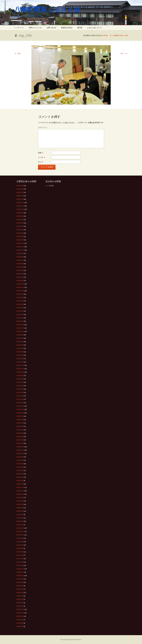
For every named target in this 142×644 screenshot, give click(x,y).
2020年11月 (20, 409)
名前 (41, 153)
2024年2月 (20, 277)
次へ (124, 53)
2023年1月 (20, 321)
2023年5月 (20, 308)
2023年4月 (20, 311)
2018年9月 (20, 498)
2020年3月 (20, 437)
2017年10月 (20, 535)
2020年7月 (20, 423)
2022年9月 (20, 335)
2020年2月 (20, 440)
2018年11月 (20, 491)
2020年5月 (20, 430)
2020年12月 (20, 406)
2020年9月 (20, 416)
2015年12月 (20, 609)
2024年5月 (20, 267)
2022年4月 (20, 352)
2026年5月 (20, 186)
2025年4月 (20, 230)
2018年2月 (20, 521)
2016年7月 (20, 586)
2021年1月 (20, 403)
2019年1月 (20, 484)
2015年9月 (20, 620)
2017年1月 (20, 565)
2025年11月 (20, 206)
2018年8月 (20, 501)
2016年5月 (20, 592)
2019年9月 (20, 457)
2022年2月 (20, 359)
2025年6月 (20, 223)
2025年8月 (20, 216)
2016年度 (105, 35)
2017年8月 (20, 542)
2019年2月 (20, 481)
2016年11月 (20, 572)
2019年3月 (20, 477)
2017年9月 (20, 538)
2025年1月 (20, 240)
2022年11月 (20, 328)
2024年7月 (20, 260)
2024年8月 (20, 257)
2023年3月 (20, 314)
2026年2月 (20, 196)
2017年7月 (20, 545)
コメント (43, 127)
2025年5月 (20, 226)
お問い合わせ (51, 28)
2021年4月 (20, 392)
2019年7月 (20, 464)
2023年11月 (20, 287)
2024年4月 (20, 270)
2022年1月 (20, 362)
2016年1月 (20, 606)
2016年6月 (20, 589)
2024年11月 (20, 247)
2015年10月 (20, 616)
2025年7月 (20, 220)
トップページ (19, 28)
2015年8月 (20, 623)
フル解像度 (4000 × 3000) (120, 35)
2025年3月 (20, 233)
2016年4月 (20, 596)
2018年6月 (20, 508)
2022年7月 (20, 342)
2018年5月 (20, 511)
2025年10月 (20, 209)
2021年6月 (20, 386)
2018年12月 (20, 487)
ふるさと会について (94, 28)
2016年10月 (20, 576)
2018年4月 (20, 514)
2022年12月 (20, 325)
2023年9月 (20, 294)
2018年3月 (20, 518)
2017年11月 (20, 531)
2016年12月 (20, 569)
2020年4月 (20, 433)
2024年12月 (20, 243)
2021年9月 (20, 375)
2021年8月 (20, 379)
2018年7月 (20, 504)
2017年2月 (20, 562)
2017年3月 (20, 559)
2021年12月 (20, 365)
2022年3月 (20, 355)
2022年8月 (20, 338)
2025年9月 (20, 213)
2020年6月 (20, 426)
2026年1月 (20, 199)
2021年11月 (20, 369)
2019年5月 (20, 470)
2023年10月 (20, 291)
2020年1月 (20, 443)
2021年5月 (20, 389)
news (47, 186)
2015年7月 (20, 626)
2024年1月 (20, 281)
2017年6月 (20, 548)
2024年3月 (20, 274)
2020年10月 (20, 413)
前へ (18, 53)
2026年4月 (20, 189)
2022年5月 (20, 348)
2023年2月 (20, 318)
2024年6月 (20, 264)
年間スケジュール (35, 28)
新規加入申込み (67, 28)
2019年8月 (20, 460)
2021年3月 (20, 396)
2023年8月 (20, 297)
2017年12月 (20, 528)
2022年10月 (20, 331)
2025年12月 (20, 203)
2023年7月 (20, 301)
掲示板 (80, 28)
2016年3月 (20, 599)
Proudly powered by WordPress (71, 640)
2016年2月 (20, 603)
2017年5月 (20, 552)
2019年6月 (20, 467)
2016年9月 (20, 579)
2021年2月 (20, 399)
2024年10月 (20, 250)
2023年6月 (20, 304)
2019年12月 (20, 447)
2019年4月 (20, 474)
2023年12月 (20, 284)
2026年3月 (20, 192)
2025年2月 (20, 236)
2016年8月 (20, 582)
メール (42, 157)
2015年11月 (20, 613)
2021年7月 (20, 382)
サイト (41, 162)
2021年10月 (20, 372)
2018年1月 (20, 525)
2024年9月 (20, 253)
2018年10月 (20, 494)
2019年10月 (20, 453)
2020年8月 (20, 420)
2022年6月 (20, 345)
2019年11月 (20, 450)
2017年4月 (20, 555)
